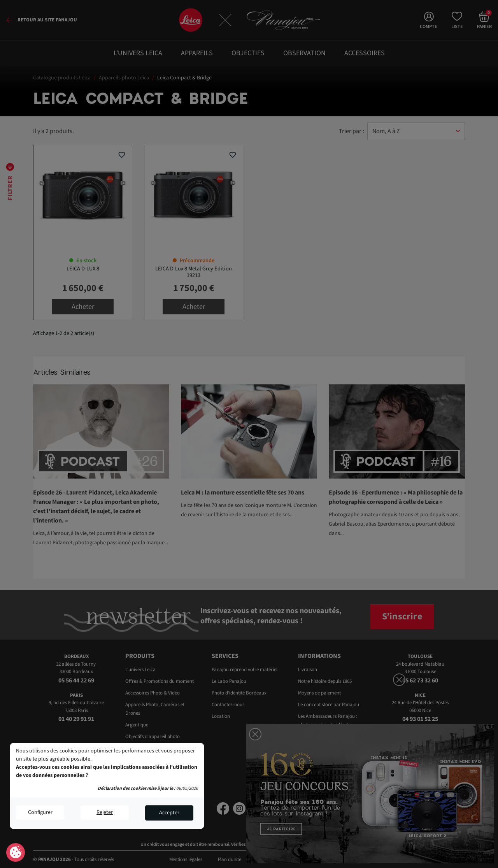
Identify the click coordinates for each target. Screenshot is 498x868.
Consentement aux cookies (16, 853)
